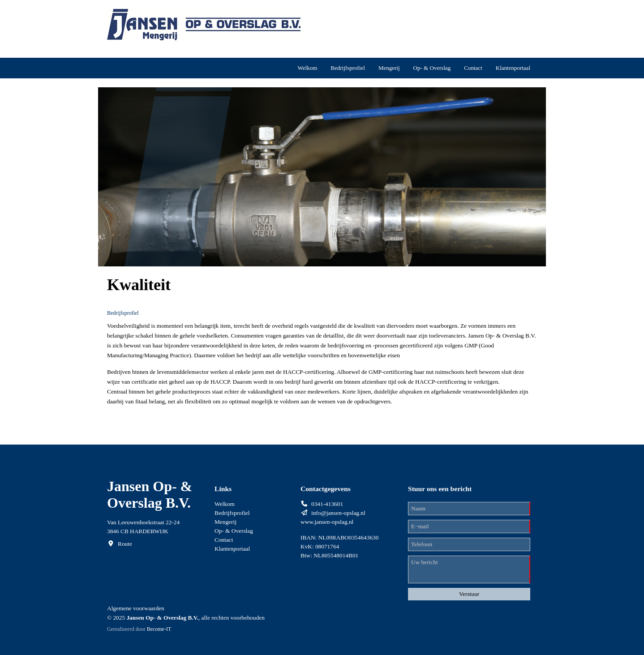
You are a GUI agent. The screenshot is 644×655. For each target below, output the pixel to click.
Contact (473, 68)
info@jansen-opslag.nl (338, 513)
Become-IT (159, 629)
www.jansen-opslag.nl (327, 522)
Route (125, 544)
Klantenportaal (513, 68)
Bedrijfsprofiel (348, 68)
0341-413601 (327, 504)
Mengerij (389, 68)
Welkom (308, 68)
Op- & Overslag (432, 68)
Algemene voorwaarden (136, 608)
